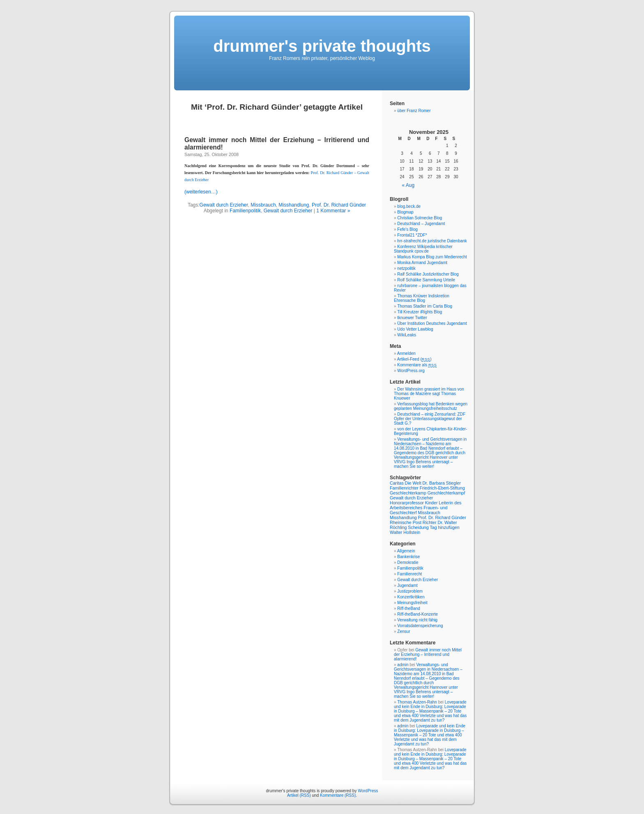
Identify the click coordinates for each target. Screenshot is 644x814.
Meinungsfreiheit (412, 603)
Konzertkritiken (411, 597)
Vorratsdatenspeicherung (420, 626)
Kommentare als (417, 365)
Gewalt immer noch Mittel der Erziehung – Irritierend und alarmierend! (428, 654)
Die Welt (413, 483)
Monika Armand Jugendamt (422, 263)
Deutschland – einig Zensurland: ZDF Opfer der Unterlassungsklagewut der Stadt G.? (430, 419)
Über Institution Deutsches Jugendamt (432, 323)
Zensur (404, 631)
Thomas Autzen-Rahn (417, 702)
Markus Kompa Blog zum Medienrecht (432, 257)
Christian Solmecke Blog (420, 218)
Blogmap (405, 212)
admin (403, 665)
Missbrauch (263, 205)
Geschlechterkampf (446, 493)
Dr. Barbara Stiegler (442, 483)
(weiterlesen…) (201, 192)
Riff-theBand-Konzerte (417, 614)
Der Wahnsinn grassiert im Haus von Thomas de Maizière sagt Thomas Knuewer (429, 394)
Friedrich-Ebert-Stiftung (442, 488)
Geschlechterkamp (408, 493)
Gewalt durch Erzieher (224, 205)
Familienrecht (409, 574)
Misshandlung (294, 205)
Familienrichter (404, 488)
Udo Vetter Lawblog (415, 329)
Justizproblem (410, 591)
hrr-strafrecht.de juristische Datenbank (432, 241)
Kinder (431, 503)
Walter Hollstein (405, 532)
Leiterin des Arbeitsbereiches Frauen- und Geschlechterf (425, 508)
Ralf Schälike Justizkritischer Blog (428, 274)
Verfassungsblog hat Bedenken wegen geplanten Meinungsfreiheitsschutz (431, 406)
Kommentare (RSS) (338, 795)
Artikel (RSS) (299, 795)
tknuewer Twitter (412, 318)
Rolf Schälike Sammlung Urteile (426, 280)
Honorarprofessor (407, 503)
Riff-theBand (408, 608)
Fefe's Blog (407, 229)
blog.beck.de (409, 206)
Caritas (397, 483)
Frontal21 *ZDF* (412, 235)
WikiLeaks (407, 335)
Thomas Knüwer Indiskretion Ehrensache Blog (422, 298)
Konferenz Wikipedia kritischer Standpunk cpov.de (423, 249)
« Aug (408, 185)
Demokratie (408, 562)
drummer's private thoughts (322, 46)
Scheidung (418, 527)
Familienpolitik (245, 211)
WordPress (368, 791)
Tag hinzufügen (444, 527)
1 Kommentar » (333, 211)
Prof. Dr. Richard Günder (339, 205)
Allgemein (406, 551)
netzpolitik (406, 268)
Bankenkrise (408, 557)
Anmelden (406, 353)
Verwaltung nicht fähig (417, 620)
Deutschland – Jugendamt (421, 224)
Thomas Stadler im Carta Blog (425, 306)
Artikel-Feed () (414, 359)
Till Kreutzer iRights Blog (420, 312)
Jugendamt (407, 585)
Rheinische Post (406, 522)
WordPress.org (411, 371)
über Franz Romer (414, 111)
